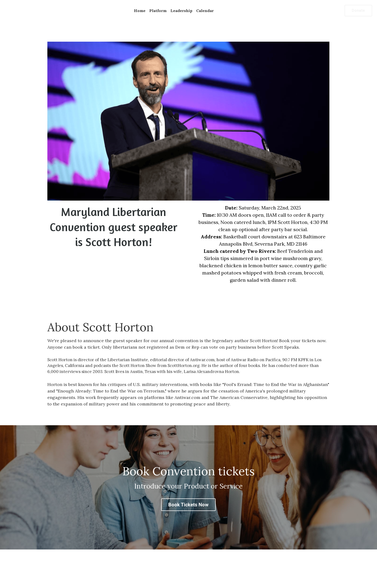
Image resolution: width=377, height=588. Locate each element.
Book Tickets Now (188, 505)
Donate (358, 10)
